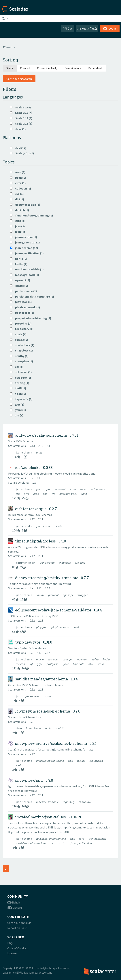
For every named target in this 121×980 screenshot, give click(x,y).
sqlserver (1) (21, 372)
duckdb (21, 664)
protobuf (54, 595)
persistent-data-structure (31, 843)
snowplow (85, 802)
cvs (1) (17, 194)
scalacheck (96, 761)
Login (110, 28)
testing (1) (20, 383)
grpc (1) (18, 221)
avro (27, 494)
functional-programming (51, 839)
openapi (61, 489)
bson (36, 494)
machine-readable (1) (27, 269)
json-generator (97, 839)
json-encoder (24, 526)
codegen (68, 659)
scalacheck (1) (22, 345)
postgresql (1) (22, 313)
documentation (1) (25, 205)
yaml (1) (18, 410)
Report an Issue (17, 928)
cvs (18, 494)
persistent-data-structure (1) (32, 296)
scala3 (60, 728)
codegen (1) (21, 188)
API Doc (68, 28)
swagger (80, 563)
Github (14, 902)
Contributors (73, 68)
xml (46, 494)
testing (82, 761)
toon (83, 489)
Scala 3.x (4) (20, 107)
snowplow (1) (22, 361)
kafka (95, 659)
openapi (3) (20, 280)
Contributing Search (19, 79)
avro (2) (18, 172)
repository (69, 802)
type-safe (79, 664)
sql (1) (17, 367)
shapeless (65, 563)
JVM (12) (18, 148)
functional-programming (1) (32, 215)
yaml (39, 489)
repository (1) (22, 329)
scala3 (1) (19, 340)
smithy (40, 595)
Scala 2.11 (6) (21, 123)
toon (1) (18, 394)
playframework (61, 627)
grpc (40, 664)
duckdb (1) (20, 210)
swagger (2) (21, 378)
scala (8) (18, 334)
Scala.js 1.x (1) (22, 153)
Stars (10, 68)
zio (54, 494)
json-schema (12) (24, 248)
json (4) (18, 232)
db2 (91, 664)
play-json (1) (21, 302)
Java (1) (18, 129)
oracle (40, 659)
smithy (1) (19, 356)
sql (31, 664)
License (12, 953)
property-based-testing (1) (31, 318)
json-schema (24, 452)
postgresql (53, 664)
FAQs (10, 943)
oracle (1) (19, 286)
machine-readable (48, 802)
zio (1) (17, 415)
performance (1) (23, 291)
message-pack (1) (25, 275)
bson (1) (18, 178)
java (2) (17, 226)
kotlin (106, 659)
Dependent (95, 68)
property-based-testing (50, 761)
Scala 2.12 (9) (21, 118)
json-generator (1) (25, 242)
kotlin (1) (19, 264)
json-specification (81, 843)
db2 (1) (17, 199)
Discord (15, 908)
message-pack (69, 494)
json (49, 489)
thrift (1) (18, 388)
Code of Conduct (18, 948)
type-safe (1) (21, 399)
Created (25, 68)
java (66, 664)
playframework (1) (25, 307)
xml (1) (17, 405)
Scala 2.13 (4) (21, 113)
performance (98, 489)
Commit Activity (47, 68)
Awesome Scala (87, 28)
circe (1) (18, 183)
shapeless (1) (21, 350)
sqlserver (53, 659)
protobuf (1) (21, 323)
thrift (84, 494)
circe (19, 728)
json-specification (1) (27, 253)
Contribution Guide (19, 923)
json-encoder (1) (24, 237)
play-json (42, 627)
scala (39, 452)
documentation (26, 563)
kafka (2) (19, 259)
